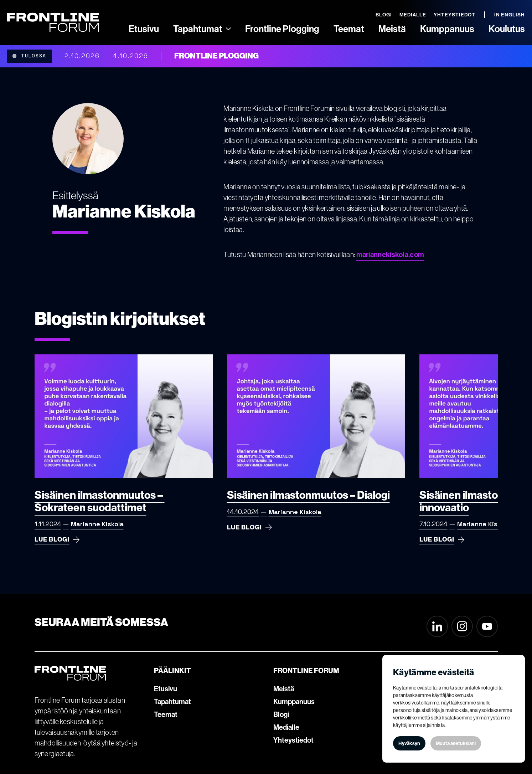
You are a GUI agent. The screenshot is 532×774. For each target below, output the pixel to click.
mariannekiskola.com (390, 254)
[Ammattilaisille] (228, 29)
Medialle (286, 727)
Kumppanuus (294, 702)
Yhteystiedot (293, 740)
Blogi (281, 714)
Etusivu (166, 689)
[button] (202, 29)
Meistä (284, 689)
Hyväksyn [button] (409, 743)
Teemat (166, 714)
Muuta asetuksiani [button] (456, 743)
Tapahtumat (172, 702)
